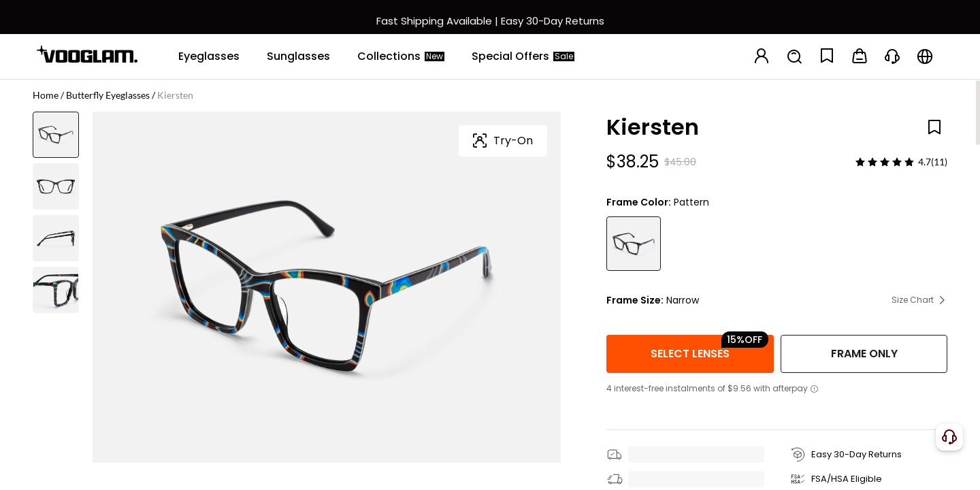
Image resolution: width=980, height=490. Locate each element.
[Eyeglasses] (209, 56)
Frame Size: (635, 300)
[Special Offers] (523, 56)
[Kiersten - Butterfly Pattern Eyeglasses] (634, 244)
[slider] (885, 162)
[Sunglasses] (298, 56)
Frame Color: (639, 202)
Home (46, 95)
